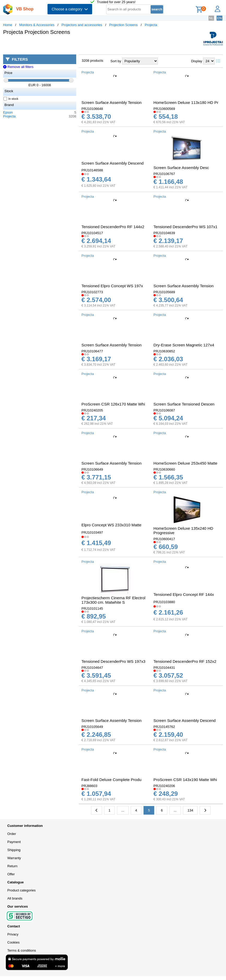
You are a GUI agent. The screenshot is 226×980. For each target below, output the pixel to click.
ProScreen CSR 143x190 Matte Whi (185, 780)
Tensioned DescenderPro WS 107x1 (185, 227)
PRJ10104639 (164, 233)
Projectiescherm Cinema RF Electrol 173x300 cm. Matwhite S (113, 600)
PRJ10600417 (164, 539)
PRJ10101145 (92, 608)
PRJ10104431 (164, 668)
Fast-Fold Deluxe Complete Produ (111, 780)
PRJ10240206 (164, 786)
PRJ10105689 (164, 292)
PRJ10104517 (92, 233)
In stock (11, 99)
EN (219, 18)
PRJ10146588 (92, 170)
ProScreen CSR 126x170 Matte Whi (113, 404)
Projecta (151, 25)
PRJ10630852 (164, 351)
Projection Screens (123, 25)
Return (12, 866)
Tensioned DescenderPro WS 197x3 (113, 661)
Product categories (21, 890)
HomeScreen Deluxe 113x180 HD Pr (186, 102)
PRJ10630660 (164, 469)
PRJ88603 (89, 786)
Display (197, 61)
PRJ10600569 (164, 109)
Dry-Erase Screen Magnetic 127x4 (184, 345)
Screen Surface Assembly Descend (112, 163)
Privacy (13, 934)
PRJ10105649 (92, 727)
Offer (11, 874)
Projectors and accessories (82, 25)
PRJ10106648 (92, 109)
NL (211, 18)
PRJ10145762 (164, 727)
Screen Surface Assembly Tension (111, 102)
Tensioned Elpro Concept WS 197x (112, 286)
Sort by (116, 61)
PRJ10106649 (92, 469)
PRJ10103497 (92, 532)
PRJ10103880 (164, 602)
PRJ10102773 (92, 292)
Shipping (14, 850)
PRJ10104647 (92, 668)
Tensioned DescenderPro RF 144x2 (113, 227)
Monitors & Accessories (37, 25)
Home (8, 25)
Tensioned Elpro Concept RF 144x (184, 594)
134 (190, 810)
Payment (14, 842)
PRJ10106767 (164, 174)
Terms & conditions (22, 950)
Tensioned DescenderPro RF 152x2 (185, 661)
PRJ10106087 (164, 410)
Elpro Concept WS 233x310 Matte (111, 525)
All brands (15, 898)
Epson (8, 112)
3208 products (92, 61)
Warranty (14, 858)
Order (12, 834)
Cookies (13, 942)
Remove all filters (18, 67)
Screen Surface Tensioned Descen (184, 404)
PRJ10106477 (92, 351)
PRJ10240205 (92, 410)
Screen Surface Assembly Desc (181, 168)
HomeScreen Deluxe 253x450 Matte (185, 463)
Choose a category (70, 9)
